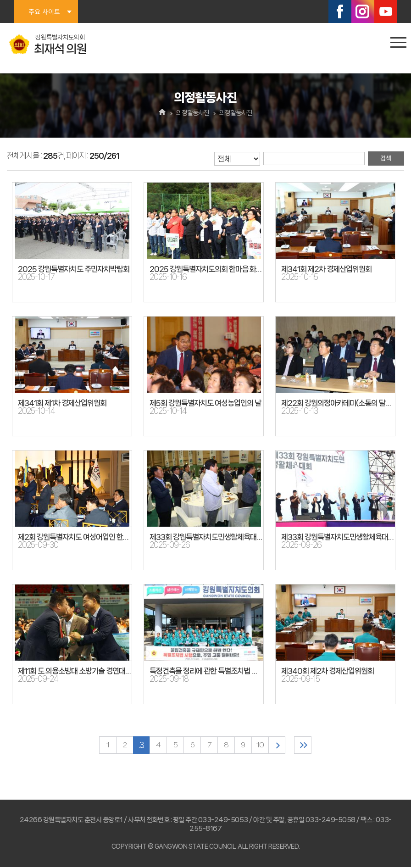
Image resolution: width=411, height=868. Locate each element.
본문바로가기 (0, 0)
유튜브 (386, 11)
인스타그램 (363, 11)
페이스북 (340, 11)
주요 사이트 (44, 11)
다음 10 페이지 (279, 745)
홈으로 (163, 113)
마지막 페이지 (306, 745)
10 (261, 745)
